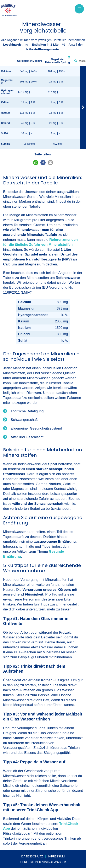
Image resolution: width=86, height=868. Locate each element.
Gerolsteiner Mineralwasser (43, 862)
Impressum (56, 856)
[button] (36, 163)
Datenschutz (32, 856)
